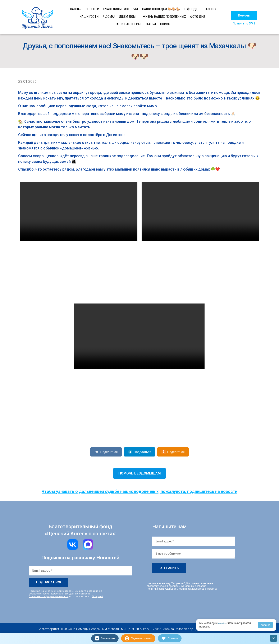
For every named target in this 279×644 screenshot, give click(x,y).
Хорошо (265, 625)
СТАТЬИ (150, 24)
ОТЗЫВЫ (210, 9)
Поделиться (106, 452)
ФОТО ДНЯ (198, 17)
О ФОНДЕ (191, 9)
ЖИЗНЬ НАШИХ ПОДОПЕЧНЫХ (164, 17)
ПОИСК (165, 24)
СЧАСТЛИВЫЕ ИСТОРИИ (121, 9)
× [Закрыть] (274, 638)
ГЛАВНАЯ (75, 9)
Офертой (98, 596)
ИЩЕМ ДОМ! (128, 17)
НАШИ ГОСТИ (89, 17)
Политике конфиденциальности (49, 596)
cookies (222, 623)
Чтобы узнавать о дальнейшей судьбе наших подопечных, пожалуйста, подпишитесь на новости (139, 491)
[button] (244, 16)
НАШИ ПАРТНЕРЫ (127, 24)
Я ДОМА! (109, 17)
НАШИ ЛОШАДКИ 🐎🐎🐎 (161, 9)
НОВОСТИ (92, 9)
